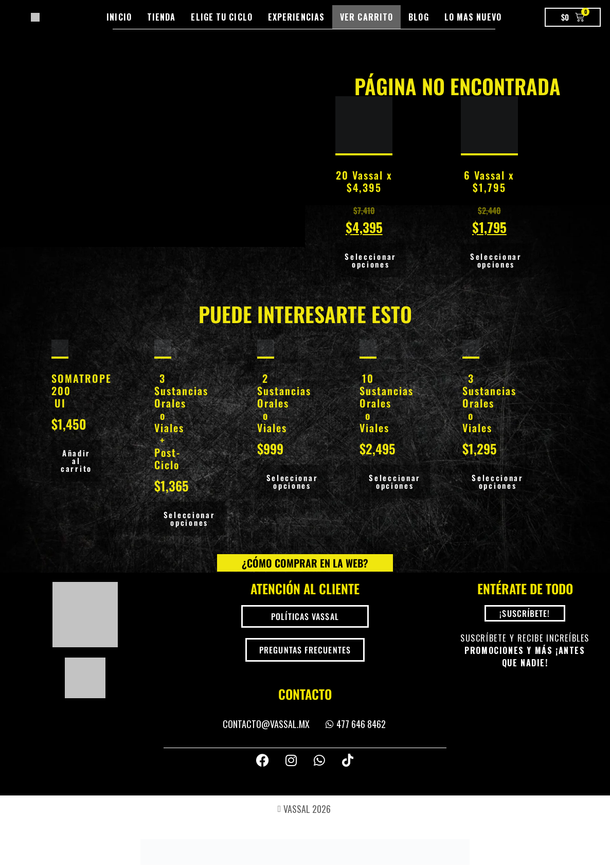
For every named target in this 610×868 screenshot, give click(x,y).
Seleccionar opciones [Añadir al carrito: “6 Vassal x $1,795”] (496, 260)
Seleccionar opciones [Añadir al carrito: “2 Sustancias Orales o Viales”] (292, 480)
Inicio (119, 17)
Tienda (162, 17)
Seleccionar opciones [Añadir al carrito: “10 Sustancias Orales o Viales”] (395, 480)
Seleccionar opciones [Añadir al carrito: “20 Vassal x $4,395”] (371, 260)
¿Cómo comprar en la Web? (305, 561)
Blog (418, 17)
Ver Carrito (366, 17)
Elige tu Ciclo (221, 17)
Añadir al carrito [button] (76, 459)
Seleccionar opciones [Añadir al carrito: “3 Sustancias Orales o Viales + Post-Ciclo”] (190, 517)
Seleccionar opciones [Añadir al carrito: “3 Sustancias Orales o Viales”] (498, 480)
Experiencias (296, 17)
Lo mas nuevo (473, 17)
